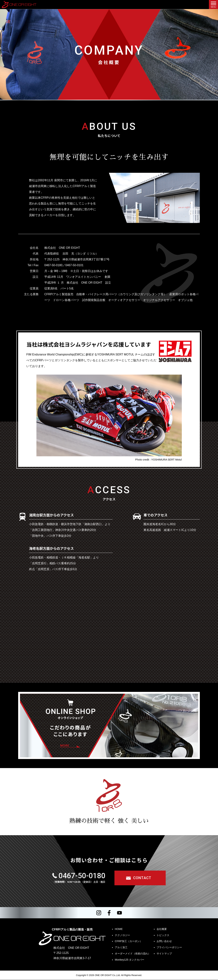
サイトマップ (164, 954)
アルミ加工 (121, 948)
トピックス (163, 935)
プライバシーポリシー (169, 948)
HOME (119, 929)
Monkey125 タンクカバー (130, 960)
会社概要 (162, 929)
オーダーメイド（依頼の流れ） (133, 954)
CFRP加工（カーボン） (129, 941)
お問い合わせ (164, 941)
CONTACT (142, 878)
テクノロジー (122, 935)
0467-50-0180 (82, 876)
